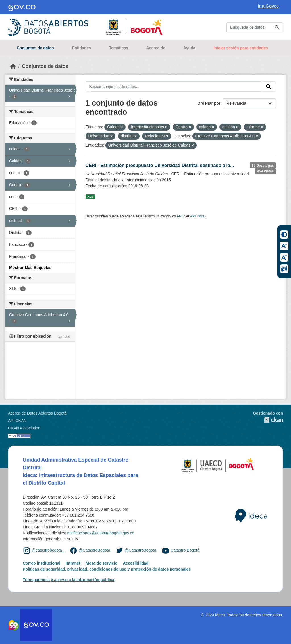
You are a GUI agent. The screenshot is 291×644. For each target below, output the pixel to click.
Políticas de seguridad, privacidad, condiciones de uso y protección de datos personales (107, 569)
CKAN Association (24, 428)
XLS (90, 197)
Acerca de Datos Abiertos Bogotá (37, 413)
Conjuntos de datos (35, 48)
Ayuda (189, 48)
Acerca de (156, 48)
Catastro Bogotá (185, 550)
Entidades (81, 48)
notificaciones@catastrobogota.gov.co (101, 533)
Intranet (73, 563)
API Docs (197, 216)
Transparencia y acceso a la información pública (68, 580)
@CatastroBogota (94, 550)
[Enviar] (277, 27)
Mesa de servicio (101, 563)
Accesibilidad (136, 563)
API (180, 216)
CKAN (268, 420)
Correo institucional (41, 563)
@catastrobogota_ (48, 550)
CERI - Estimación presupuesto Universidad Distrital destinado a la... (160, 165)
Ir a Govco (268, 6)
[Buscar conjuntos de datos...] (255, 27)
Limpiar (64, 336)
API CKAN (17, 421)
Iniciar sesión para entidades (241, 48)
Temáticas (119, 48)
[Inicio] (13, 66)
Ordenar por (209, 103)
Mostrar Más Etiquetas (30, 268)
